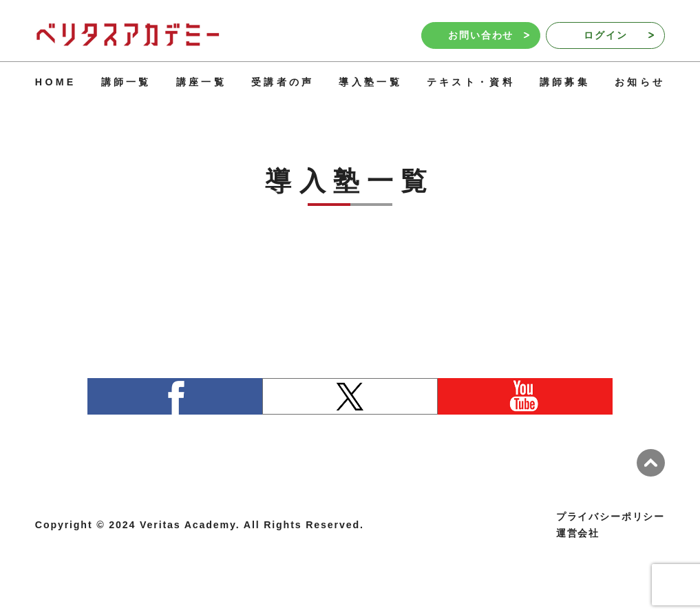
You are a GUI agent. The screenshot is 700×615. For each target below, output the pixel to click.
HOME (56, 82)
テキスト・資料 (471, 82)
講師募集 (565, 82)
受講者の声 (283, 82)
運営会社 (578, 533)
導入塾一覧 (370, 82)
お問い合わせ (489, 35)
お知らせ (640, 82)
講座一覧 (201, 82)
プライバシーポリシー (611, 517)
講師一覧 (126, 82)
